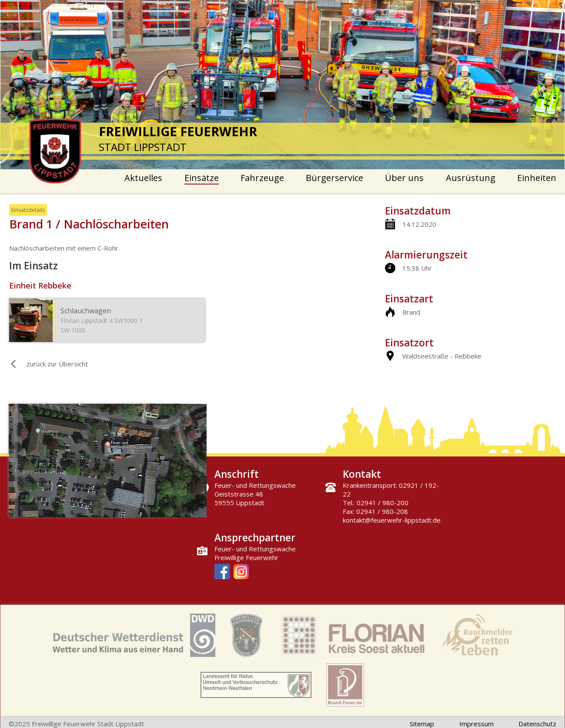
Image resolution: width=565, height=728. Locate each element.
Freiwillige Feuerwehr (246, 557)
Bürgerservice (334, 178)
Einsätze (202, 178)
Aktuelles (143, 178)
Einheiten (537, 178)
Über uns (404, 178)
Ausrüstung (471, 178)
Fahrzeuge (262, 178)
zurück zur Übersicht (57, 364)
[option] (283, 85)
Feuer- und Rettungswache (255, 549)
